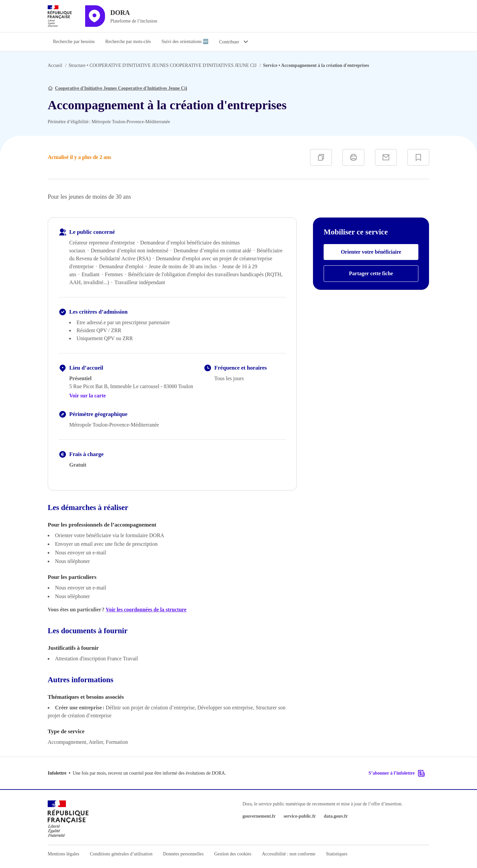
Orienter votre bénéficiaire (371, 252)
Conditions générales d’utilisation (121, 854)
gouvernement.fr (259, 816)
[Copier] (321, 157)
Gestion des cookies (233, 854)
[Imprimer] (353, 157)
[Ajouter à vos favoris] (418, 157)
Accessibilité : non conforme (289, 854)
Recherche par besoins (74, 42)
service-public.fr (300, 816)
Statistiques (337, 854)
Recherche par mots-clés (128, 42)
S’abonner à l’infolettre (397, 773)
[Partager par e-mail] (386, 157)
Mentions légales (63, 854)
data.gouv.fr (336, 816)
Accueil (55, 65)
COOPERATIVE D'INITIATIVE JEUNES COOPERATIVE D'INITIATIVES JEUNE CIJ (163, 65)
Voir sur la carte (87, 396)
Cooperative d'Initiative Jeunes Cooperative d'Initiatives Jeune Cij (121, 88)
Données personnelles (183, 854)
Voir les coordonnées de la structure (146, 610)
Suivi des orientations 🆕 (185, 42)
